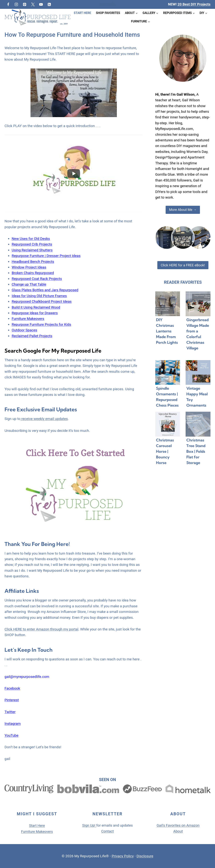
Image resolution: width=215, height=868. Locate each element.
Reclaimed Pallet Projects (32, 336)
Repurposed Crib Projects (32, 244)
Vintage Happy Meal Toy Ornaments (197, 397)
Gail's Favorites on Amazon (178, 825)
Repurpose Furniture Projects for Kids (41, 324)
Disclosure (145, 856)
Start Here (82, 13)
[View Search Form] (107, 4)
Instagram (13, 724)
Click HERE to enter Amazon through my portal (41, 629)
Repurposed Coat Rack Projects (37, 279)
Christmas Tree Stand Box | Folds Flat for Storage (196, 451)
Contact (107, 831)
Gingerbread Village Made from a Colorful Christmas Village (198, 334)
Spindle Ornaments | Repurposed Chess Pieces (167, 397)
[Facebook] (8, 4)
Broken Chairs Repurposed (33, 273)
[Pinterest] (24, 4)
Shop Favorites (108, 13)
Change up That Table (29, 284)
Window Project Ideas (29, 267)
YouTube (11, 735)
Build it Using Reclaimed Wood (36, 307)
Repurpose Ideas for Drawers (35, 313)
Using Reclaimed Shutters (32, 250)
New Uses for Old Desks (31, 239)
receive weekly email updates (44, 419)
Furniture (28, 832)
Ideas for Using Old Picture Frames (39, 296)
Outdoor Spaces (24, 330)
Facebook (12, 688)
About (178, 831)
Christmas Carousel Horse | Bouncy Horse (165, 451)
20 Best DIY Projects (194, 4)
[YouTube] (41, 4)
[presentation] (168, 304)
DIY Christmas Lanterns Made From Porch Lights (167, 331)
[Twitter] (33, 4)
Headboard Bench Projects (33, 262)
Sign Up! (89, 825)
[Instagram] (16, 4)
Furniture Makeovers (28, 319)
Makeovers (45, 832)
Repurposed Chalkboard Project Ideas (42, 301)
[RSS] (49, 4)
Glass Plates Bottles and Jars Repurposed (45, 290)
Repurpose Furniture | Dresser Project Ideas (46, 256)
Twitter (10, 712)
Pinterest (12, 700)
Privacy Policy (123, 856)
